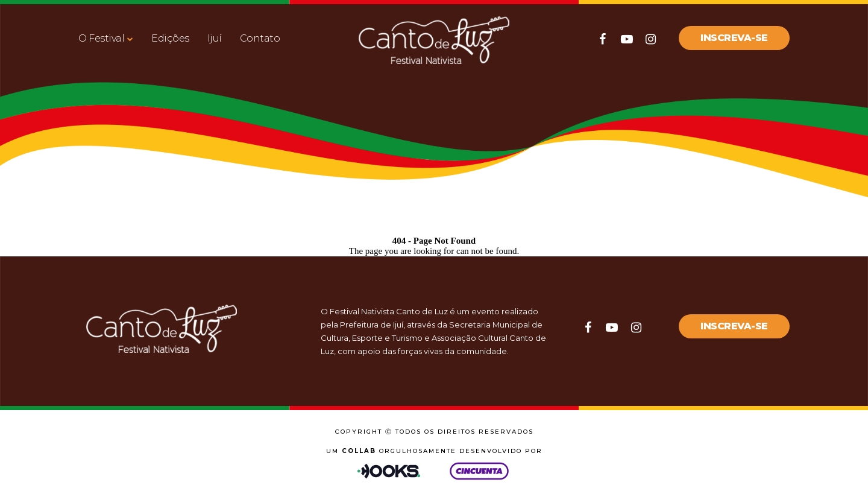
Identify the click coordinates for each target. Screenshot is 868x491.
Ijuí (215, 38)
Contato (260, 38)
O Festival (101, 38)
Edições (170, 38)
